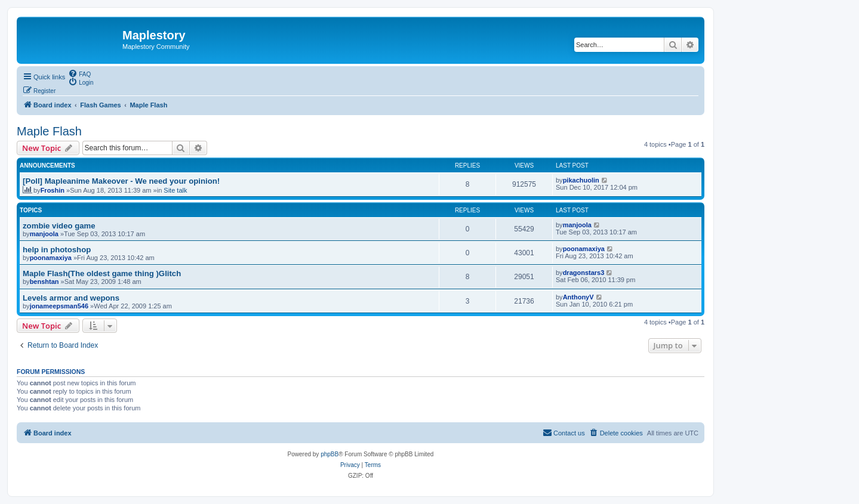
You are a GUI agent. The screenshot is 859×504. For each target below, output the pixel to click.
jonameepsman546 (59, 306)
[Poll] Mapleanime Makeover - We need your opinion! (121, 181)
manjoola (44, 234)
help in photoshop (57, 250)
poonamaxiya (51, 258)
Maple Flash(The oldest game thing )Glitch (102, 273)
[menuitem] (79, 73)
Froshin (53, 190)
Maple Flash (49, 131)
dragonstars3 (584, 273)
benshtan (44, 282)
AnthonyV (578, 297)
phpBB (330, 454)
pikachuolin (581, 180)
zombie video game (59, 226)
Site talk (175, 190)
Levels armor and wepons (71, 298)
